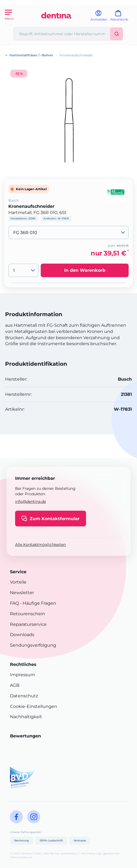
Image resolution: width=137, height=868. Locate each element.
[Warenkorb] (121, 17)
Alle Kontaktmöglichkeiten (40, 545)
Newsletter (22, 593)
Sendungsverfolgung (33, 645)
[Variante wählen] (68, 232)
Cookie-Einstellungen (34, 706)
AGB (15, 685)
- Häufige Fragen (37, 603)
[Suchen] (117, 34)
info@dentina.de (30, 501)
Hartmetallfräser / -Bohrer (31, 55)
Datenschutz (24, 696)
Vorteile (18, 582)
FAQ (14, 603)
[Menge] (23, 270)
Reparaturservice (28, 624)
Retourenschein (28, 614)
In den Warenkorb (85, 270)
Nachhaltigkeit (26, 717)
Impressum (23, 675)
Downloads (22, 635)
